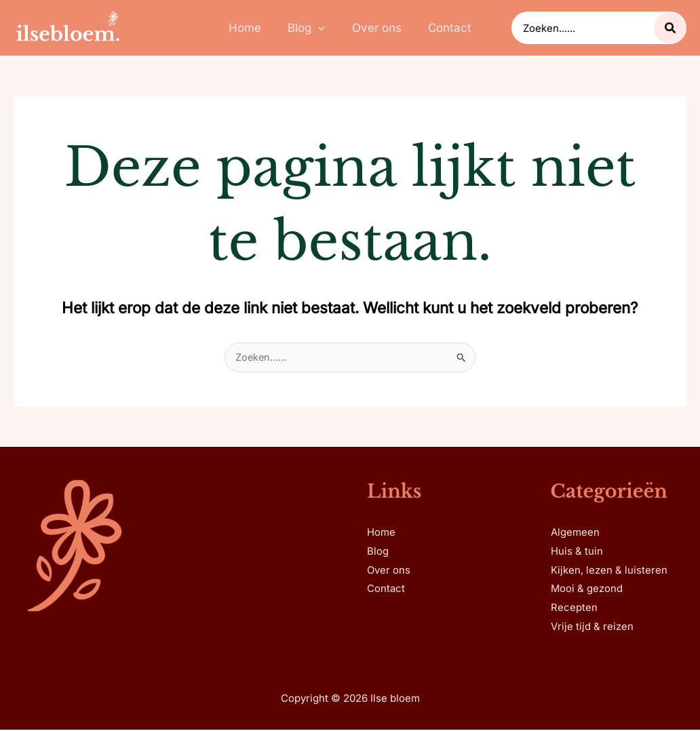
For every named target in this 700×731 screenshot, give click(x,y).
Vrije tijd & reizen (592, 628)
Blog (378, 552)
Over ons (389, 571)
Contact (386, 590)
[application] (320, 28)
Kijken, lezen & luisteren (609, 571)
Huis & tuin (577, 552)
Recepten (574, 609)
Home (381, 533)
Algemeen (575, 533)
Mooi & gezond (587, 590)
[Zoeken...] (670, 28)
